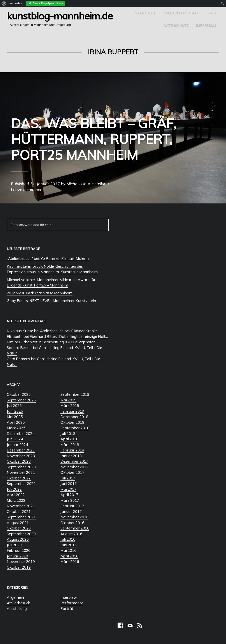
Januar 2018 (71, 456)
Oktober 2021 (19, 511)
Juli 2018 (68, 433)
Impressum (206, 26)
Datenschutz (176, 26)
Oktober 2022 (19, 478)
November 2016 (74, 517)
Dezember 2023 (21, 450)
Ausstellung (17, 608)
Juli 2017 (68, 478)
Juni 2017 (69, 483)
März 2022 (16, 500)
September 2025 (21, 400)
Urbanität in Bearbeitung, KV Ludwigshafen (58, 342)
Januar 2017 (71, 511)
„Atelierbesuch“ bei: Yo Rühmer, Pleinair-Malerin (48, 258)
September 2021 (21, 517)
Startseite (145, 13)
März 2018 (70, 445)
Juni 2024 (15, 439)
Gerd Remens (18, 359)
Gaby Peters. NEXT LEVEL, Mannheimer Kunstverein (51, 301)
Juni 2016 (69, 545)
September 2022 (21, 483)
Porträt (67, 608)
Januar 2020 (17, 556)
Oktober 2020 (19, 528)
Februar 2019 (72, 411)
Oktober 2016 (72, 523)
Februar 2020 (19, 550)
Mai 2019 (68, 400)
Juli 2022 (14, 489)
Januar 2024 (17, 445)
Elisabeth (15, 336)
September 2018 (75, 428)
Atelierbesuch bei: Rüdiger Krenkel (69, 331)
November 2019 (21, 562)
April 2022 (16, 495)
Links (211, 13)
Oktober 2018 (72, 422)
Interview (69, 597)
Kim (10, 342)
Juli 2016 (68, 539)
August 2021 (18, 523)
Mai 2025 (15, 417)
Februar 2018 (72, 450)
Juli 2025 (14, 405)
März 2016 (70, 562)
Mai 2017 (68, 489)
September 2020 (21, 534)
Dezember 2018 (74, 417)
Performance (72, 603)
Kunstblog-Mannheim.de (60, 16)
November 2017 (74, 467)
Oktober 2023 (19, 461)
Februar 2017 (72, 506)
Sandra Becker (19, 348)
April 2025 (16, 422)
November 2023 (21, 456)
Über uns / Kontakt (181, 13)
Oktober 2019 (19, 567)
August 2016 (71, 534)
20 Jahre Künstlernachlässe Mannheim (40, 293)
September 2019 (75, 394)
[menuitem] (4, 3)
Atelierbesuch (19, 603)
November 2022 (21, 472)
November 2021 (21, 506)
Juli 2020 (14, 545)
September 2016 (75, 528)
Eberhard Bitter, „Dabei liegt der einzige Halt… (69, 336)
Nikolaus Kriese (20, 331)
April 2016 (69, 556)
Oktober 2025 (19, 394)
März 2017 (70, 500)
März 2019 (70, 405)
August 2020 (18, 539)
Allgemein (15, 597)
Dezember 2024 (21, 433)
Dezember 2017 (74, 461)
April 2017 (69, 495)
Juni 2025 (15, 411)
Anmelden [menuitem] (16, 3)
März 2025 (16, 428)
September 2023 (21, 467)
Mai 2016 (68, 550)
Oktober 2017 (72, 472)
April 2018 (69, 439)
